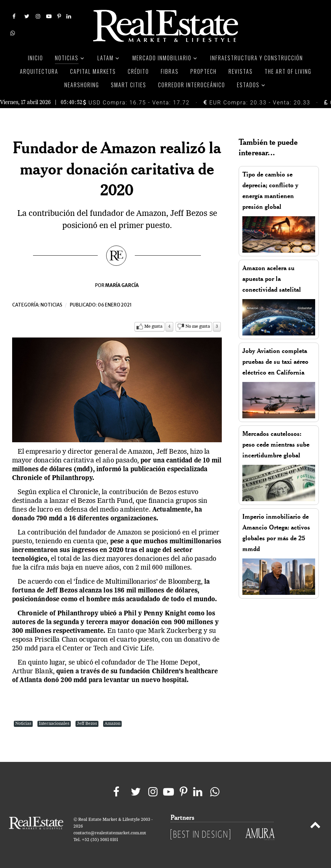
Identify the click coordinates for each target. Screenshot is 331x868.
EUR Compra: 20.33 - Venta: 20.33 (257, 103)
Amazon (112, 724)
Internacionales (54, 724)
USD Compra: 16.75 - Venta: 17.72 (136, 103)
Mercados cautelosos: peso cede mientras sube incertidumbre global (276, 444)
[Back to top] (315, 826)
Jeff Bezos (87, 724)
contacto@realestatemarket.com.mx (110, 833)
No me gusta (198, 327)
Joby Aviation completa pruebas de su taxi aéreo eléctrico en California (275, 362)
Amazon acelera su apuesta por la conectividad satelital (272, 279)
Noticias (51, 305)
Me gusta (153, 327)
